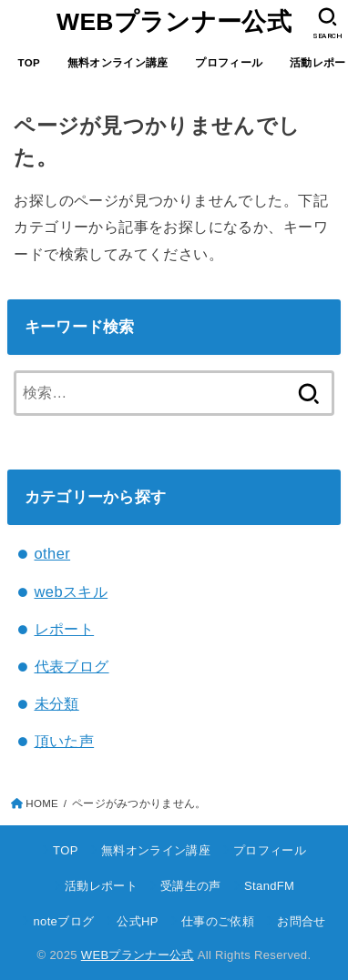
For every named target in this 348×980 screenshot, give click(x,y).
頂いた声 (65, 741)
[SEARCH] (328, 24)
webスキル (72, 591)
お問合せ (301, 921)
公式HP (137, 921)
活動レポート (101, 886)
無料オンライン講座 (118, 63)
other (53, 553)
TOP (29, 63)
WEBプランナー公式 (174, 22)
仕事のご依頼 (218, 921)
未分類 (57, 703)
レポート (65, 629)
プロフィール (229, 63)
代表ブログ (72, 666)
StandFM (269, 886)
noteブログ (63, 921)
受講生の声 (191, 886)
